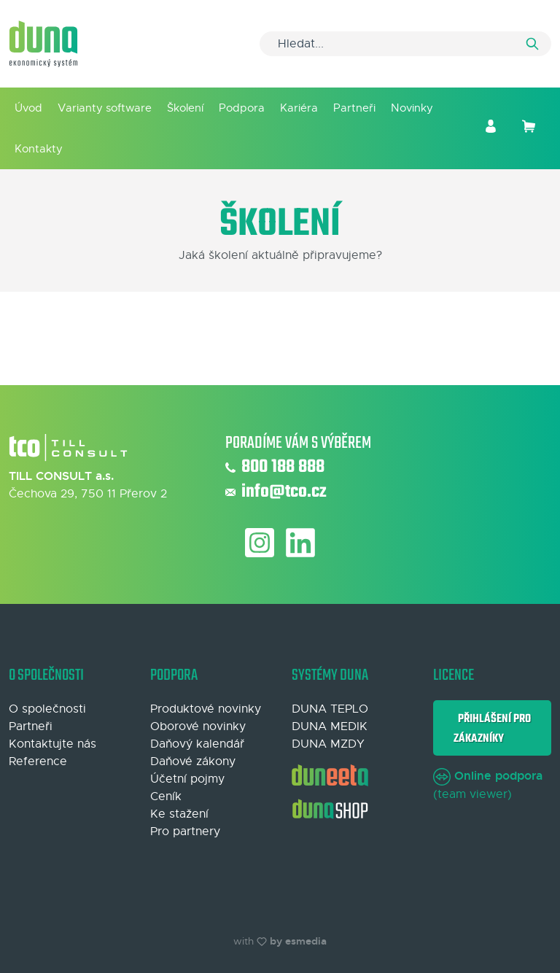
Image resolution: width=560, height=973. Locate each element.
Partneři (354, 108)
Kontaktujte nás (52, 744)
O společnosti (47, 709)
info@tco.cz (276, 492)
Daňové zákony (193, 761)
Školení (185, 108)
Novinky (412, 108)
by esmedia (298, 941)
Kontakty (39, 148)
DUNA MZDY (328, 744)
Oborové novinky (198, 726)
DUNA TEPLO (330, 709)
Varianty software (105, 108)
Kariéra (299, 108)
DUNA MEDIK (330, 726)
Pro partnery (185, 831)
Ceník (166, 796)
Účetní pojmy (187, 779)
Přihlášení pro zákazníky (492, 728)
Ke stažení (179, 814)
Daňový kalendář (197, 744)
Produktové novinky (206, 709)
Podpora (242, 108)
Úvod (28, 108)
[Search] (405, 44)
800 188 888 (275, 468)
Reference (38, 761)
